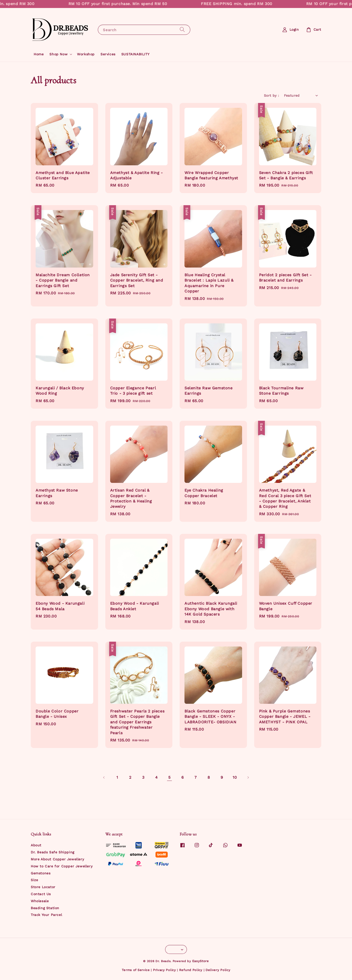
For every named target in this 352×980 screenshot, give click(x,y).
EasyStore (201, 961)
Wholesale (40, 901)
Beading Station (45, 908)
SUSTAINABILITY (135, 54)
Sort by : (272, 95)
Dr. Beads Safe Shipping (53, 852)
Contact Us (41, 894)
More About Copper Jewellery (57, 859)
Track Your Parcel (46, 915)
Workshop (86, 54)
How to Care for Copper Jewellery (62, 866)
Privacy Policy (165, 970)
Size (34, 880)
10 (235, 777)
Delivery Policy (218, 970)
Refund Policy (191, 970)
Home (39, 54)
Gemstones (41, 873)
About (36, 845)
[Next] (248, 777)
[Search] (182, 30)
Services (108, 54)
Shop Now (58, 54)
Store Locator (43, 887)
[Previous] (104, 777)
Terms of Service (136, 970)
